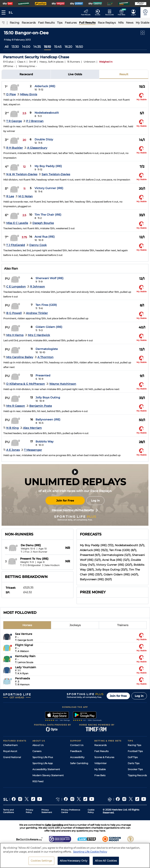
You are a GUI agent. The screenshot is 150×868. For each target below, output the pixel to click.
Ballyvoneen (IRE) (48, 419)
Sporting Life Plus (43, 757)
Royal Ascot (10, 751)
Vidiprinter (100, 763)
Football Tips (135, 751)
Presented (43, 375)
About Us (38, 745)
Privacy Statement (47, 811)
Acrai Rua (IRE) (45, 237)
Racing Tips (134, 745)
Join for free (118, 696)
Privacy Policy (29, 811)
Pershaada (22, 678)
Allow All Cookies (106, 862)
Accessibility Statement (46, 769)
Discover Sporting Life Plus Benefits (75, 510)
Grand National (12, 757)
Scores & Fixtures (104, 757)
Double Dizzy (44, 139)
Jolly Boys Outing (48, 397)
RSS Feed (38, 781)
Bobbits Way (45, 442)
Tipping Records (137, 775)
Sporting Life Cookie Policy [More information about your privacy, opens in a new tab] (90, 853)
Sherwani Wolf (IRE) (50, 278)
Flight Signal (24, 645)
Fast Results (101, 751)
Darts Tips (134, 763)
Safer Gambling (79, 763)
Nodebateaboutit (47, 113)
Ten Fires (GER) (46, 305)
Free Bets (100, 775)
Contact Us (77, 745)
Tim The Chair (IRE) (48, 215)
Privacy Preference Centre (71, 811)
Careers (37, 751)
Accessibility (77, 757)
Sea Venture (24, 634)
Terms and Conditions (8, 811)
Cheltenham (10, 745)
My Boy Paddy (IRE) (48, 166)
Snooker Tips (135, 769)
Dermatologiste (47, 349)
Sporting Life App (43, 763)
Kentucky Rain (25, 656)
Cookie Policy (91, 811)
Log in (95, 501)
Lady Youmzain (26, 667)
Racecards (100, 745)
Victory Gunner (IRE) (49, 188)
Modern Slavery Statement (48, 775)
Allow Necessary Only (74, 862)
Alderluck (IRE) (45, 86)
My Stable (100, 769)
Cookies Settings (41, 862)
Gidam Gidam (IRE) (49, 327)
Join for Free (65, 501)
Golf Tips (133, 757)
